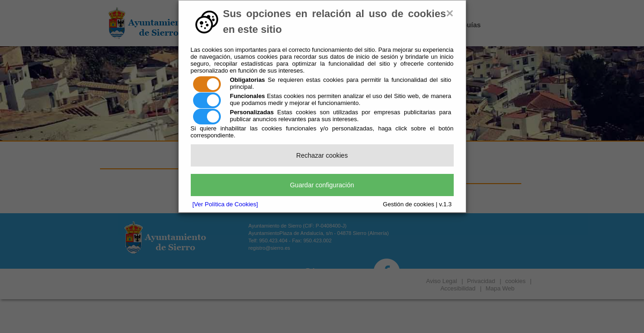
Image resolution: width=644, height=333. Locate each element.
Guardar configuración (322, 185)
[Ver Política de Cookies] (225, 204)
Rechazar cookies (322, 155)
